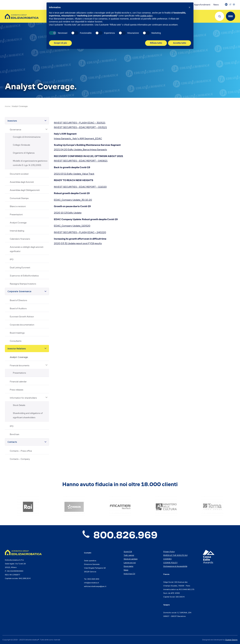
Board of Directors (18, 300)
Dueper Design (231, 640)
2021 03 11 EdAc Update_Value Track (74, 174)
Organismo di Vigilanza (24, 153)
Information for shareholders (23, 398)
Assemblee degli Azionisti (22, 182)
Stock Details (19, 405)
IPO (12, 259)
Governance (15, 130)
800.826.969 (120, 535)
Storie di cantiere (131, 559)
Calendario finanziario (20, 239)
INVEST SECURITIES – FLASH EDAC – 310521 (80, 123)
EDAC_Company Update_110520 (72, 226)
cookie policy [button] (146, 16)
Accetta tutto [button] (180, 43)
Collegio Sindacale (21, 145)
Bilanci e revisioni (18, 206)
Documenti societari (19, 174)
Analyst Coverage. (19, 357)
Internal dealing (17, 231)
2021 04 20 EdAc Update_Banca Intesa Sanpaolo (80, 150)
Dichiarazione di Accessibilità (175, 566)
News (216, 5)
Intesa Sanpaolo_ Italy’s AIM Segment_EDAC (78, 139)
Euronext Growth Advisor (22, 317)
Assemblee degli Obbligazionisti (25, 190)
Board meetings (17, 333)
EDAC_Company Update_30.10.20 (73, 200)
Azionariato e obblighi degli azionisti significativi (27, 249)
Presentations (19, 373)
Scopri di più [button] (60, 43)
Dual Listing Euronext (20, 268)
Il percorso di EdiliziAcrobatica (24, 276)
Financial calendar (18, 382)
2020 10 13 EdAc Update (68, 213)
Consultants (16, 341)
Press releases (17, 390)
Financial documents (20, 365)
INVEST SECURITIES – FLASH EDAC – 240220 (80, 232)
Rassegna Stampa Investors (23, 284)
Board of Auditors (18, 308)
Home (8, 107)
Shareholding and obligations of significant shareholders (28, 415)
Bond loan (15, 434)
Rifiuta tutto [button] (156, 43)
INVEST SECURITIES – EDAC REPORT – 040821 (81, 161)
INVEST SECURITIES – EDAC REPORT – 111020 (80, 187)
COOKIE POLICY (170, 563)
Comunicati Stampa (19, 198)
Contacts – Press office (21, 451)
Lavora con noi (130, 563)
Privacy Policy (169, 551)
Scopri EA (128, 551)
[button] (189, 7)
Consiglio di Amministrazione (27, 137)
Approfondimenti (202, 5)
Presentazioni (16, 214)
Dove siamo (128, 566)
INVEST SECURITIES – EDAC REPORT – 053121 (80, 127)
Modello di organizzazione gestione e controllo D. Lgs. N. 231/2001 (30, 163)
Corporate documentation (22, 325)
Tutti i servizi (129, 555)
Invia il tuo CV (129, 574)
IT (230, 5)
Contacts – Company (20, 459)
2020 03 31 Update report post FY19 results (78, 243)
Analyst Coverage (18, 223)
